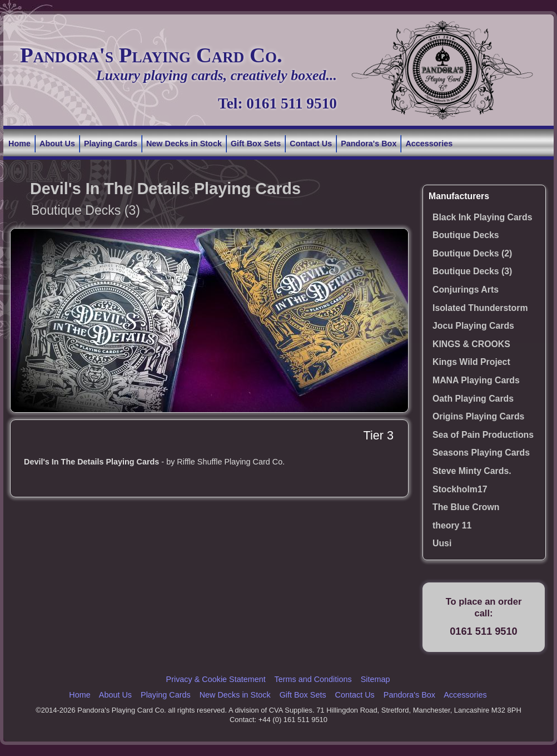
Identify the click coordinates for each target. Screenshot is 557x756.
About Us (57, 144)
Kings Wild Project (471, 362)
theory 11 (452, 525)
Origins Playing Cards (478, 416)
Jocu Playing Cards (473, 326)
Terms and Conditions (313, 679)
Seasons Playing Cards (481, 453)
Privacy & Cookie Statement (216, 679)
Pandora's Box (369, 144)
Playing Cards (111, 144)
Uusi (442, 543)
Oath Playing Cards (473, 399)
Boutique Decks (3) (472, 271)
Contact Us (311, 144)
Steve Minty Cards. (472, 471)
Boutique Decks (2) (472, 253)
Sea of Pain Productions (483, 435)
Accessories (429, 144)
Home (19, 144)
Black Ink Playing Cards (482, 217)
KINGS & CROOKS (471, 344)
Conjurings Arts (466, 290)
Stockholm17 (460, 489)
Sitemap (376, 679)
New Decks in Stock (184, 144)
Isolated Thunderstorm (480, 308)
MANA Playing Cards (476, 380)
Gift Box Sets (256, 144)
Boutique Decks (466, 235)
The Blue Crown (466, 507)
